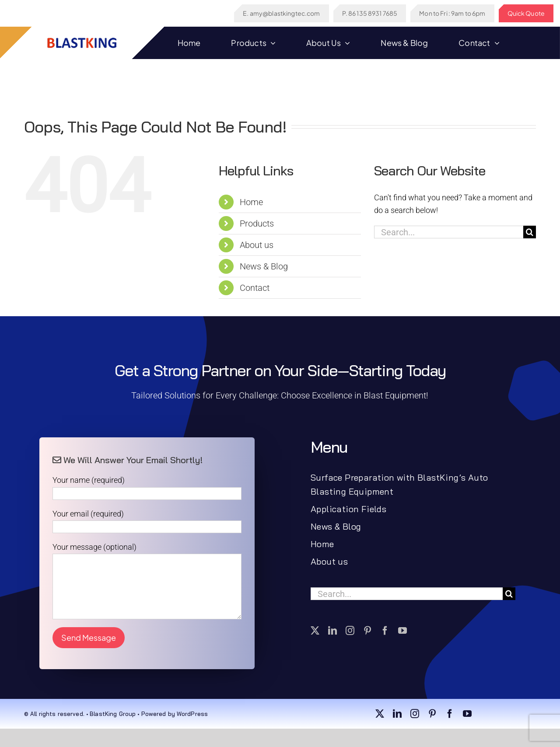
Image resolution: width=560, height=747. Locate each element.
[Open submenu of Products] (271, 43)
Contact (255, 288)
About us (257, 245)
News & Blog (264, 266)
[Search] (530, 232)
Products (257, 223)
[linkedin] (332, 631)
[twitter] (315, 631)
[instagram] (350, 631)
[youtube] (402, 631)
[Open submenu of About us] (345, 43)
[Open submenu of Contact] (495, 43)
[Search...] (449, 232)
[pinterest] (367, 631)
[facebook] (385, 631)
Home (251, 202)
